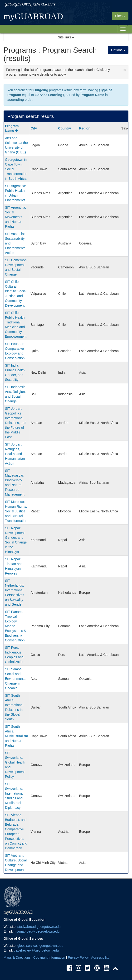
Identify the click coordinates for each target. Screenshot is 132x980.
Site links (66, 37)
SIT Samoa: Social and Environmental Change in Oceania (16, 679)
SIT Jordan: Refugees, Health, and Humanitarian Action (15, 454)
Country (65, 128)
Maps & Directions (17, 957)
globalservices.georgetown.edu (40, 946)
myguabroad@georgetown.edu (37, 931)
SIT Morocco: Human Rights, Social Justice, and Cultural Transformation (16, 511)
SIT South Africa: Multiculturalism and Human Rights (16, 736)
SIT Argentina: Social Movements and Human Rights (15, 217)
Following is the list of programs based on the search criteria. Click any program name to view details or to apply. (66, 72)
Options (118, 50)
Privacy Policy (78, 957)
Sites (120, 16)
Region (85, 128)
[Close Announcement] (125, 70)
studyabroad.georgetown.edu (39, 927)
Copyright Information (49, 957)
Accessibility (100, 957)
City (34, 128)
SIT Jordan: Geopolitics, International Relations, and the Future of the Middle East (16, 423)
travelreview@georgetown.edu (36, 950)
